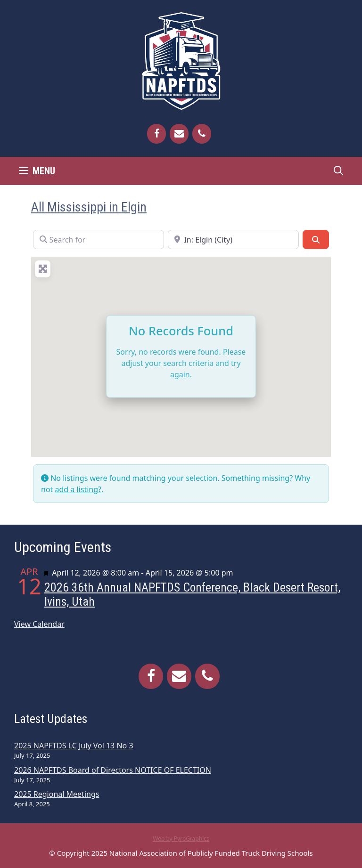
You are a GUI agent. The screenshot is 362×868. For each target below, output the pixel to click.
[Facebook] (156, 134)
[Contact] (179, 134)
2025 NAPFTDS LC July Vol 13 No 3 (74, 746)
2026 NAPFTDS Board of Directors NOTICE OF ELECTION (113, 770)
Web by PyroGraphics (181, 839)
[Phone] (202, 134)
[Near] (233, 239)
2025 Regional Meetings (57, 794)
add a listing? (78, 489)
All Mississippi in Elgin (89, 207)
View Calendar (39, 624)
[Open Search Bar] (338, 171)
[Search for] (99, 239)
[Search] (316, 239)
